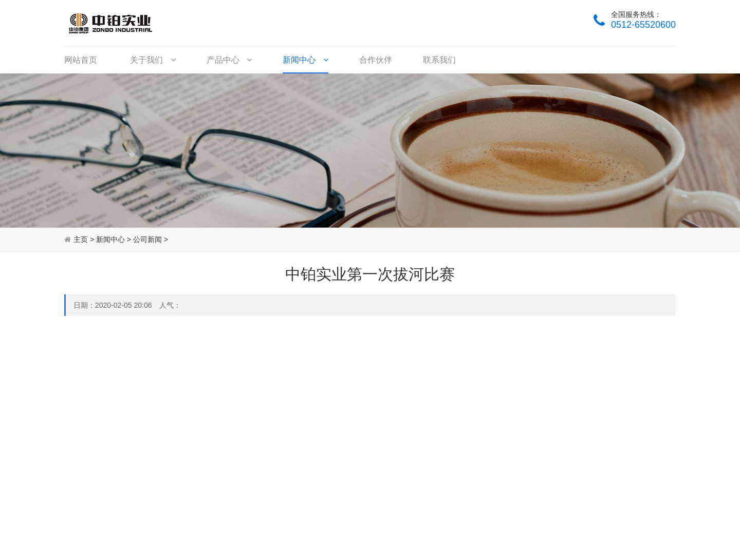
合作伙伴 (376, 60)
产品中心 (229, 60)
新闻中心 (305, 60)
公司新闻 (147, 239)
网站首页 (81, 60)
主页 (81, 239)
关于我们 (153, 60)
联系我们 (439, 60)
